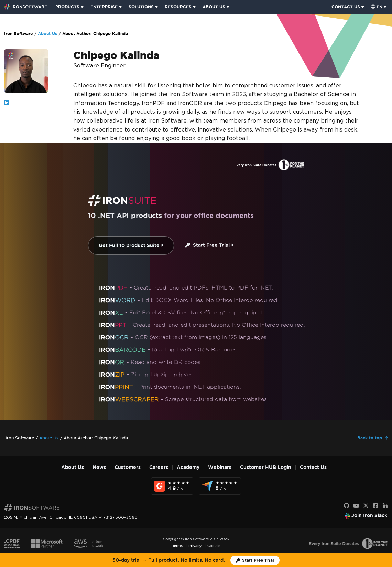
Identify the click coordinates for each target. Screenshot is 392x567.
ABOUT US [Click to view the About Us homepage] (214, 7)
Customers (128, 467)
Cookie (214, 546)
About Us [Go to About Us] (47, 34)
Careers (159, 467)
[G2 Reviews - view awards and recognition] (172, 486)
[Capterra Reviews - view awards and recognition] (220, 486)
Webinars (220, 467)
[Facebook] (375, 506)
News (99, 467)
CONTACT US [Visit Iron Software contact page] (346, 7)
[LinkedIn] (385, 506)
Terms (177, 546)
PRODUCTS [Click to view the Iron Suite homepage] (67, 7)
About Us (73, 467)
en (377, 7)
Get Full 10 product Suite (131, 246)
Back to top (370, 438)
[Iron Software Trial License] (255, 560)
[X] (366, 506)
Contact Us (313, 467)
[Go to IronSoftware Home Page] (26, 7)
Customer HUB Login (266, 467)
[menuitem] (70, 7)
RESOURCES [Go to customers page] (178, 7)
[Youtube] (356, 506)
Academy (188, 467)
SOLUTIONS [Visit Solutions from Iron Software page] (141, 7)
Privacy (195, 546)
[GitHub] (347, 506)
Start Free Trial (209, 245)
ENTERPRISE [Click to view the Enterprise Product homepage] (104, 7)
